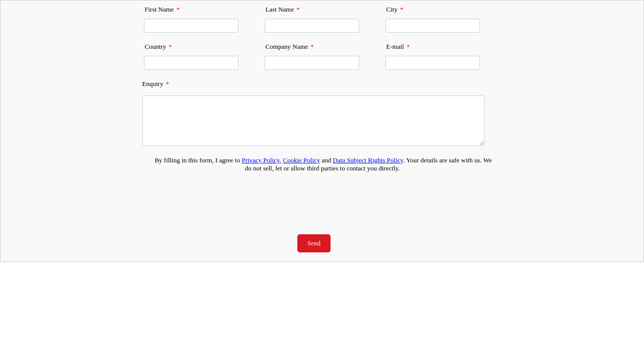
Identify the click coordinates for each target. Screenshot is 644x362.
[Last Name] (312, 26)
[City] (433, 26)
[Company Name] (312, 63)
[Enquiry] (313, 121)
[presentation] (314, 197)
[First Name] (191, 26)
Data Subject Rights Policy (368, 160)
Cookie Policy (301, 160)
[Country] (191, 63)
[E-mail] (433, 63)
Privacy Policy (260, 160)
